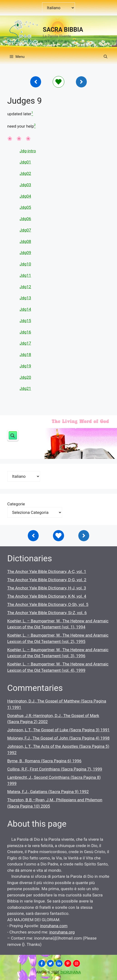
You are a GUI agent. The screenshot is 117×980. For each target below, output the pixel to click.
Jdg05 (25, 207)
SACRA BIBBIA (63, 30)
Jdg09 (25, 253)
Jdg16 (25, 332)
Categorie (16, 504)
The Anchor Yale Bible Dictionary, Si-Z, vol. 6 (47, 613)
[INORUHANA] (42, 963)
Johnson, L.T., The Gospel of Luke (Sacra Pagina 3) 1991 (58, 730)
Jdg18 (25, 355)
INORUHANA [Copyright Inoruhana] (70, 972)
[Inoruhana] (36, 82)
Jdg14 (25, 309)
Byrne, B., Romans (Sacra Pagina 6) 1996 (44, 761)
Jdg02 (25, 173)
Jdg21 (25, 388)
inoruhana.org (62, 932)
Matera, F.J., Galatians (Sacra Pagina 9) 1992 (48, 792)
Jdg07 (25, 230)
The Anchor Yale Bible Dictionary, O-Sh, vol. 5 (48, 604)
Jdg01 (25, 162)
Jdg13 (25, 298)
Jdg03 (25, 185)
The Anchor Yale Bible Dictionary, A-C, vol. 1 (47, 571)
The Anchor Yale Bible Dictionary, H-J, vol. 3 (47, 588)
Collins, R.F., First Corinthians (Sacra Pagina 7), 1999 (55, 769)
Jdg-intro (28, 151)
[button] (106, 57)
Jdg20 (25, 377)
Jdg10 (25, 264)
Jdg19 (25, 366)
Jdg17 (25, 343)
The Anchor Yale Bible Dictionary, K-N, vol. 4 (47, 596)
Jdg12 (25, 287)
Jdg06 (25, 219)
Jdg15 (25, 321)
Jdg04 (25, 196)
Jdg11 (25, 275)
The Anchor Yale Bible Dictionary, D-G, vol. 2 (47, 580)
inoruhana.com (54, 926)
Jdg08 (25, 241)
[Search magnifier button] (13, 435)
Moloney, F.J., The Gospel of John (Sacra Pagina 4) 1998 (58, 738)
